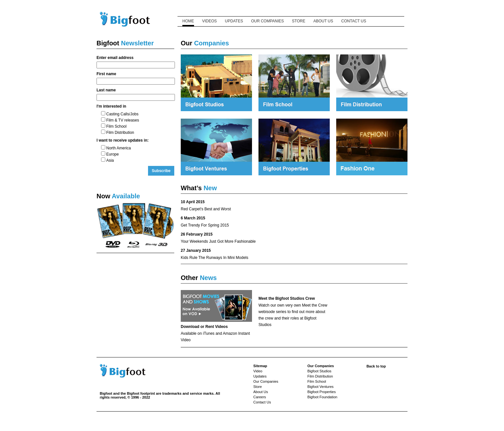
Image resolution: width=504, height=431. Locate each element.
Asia (107, 160)
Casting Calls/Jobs (120, 114)
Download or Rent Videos (204, 327)
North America (116, 148)
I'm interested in (111, 106)
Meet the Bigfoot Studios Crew (287, 298)
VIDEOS (209, 21)
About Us (261, 392)
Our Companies (266, 381)
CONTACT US (354, 21)
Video (258, 371)
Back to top (376, 366)
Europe (110, 154)
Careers (260, 397)
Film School (114, 126)
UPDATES (234, 21)
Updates (260, 376)
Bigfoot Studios (319, 371)
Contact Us (262, 402)
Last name (106, 90)
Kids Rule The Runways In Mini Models (215, 258)
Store (258, 387)
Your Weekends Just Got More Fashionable (218, 241)
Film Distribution (118, 133)
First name (106, 74)
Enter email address (115, 58)
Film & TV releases (120, 120)
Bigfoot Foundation (322, 397)
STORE (298, 21)
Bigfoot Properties (321, 392)
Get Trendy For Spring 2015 (205, 225)
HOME (188, 21)
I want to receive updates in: (123, 140)
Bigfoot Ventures (321, 387)
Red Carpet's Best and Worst (206, 209)
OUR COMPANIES (267, 21)
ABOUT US (323, 21)
